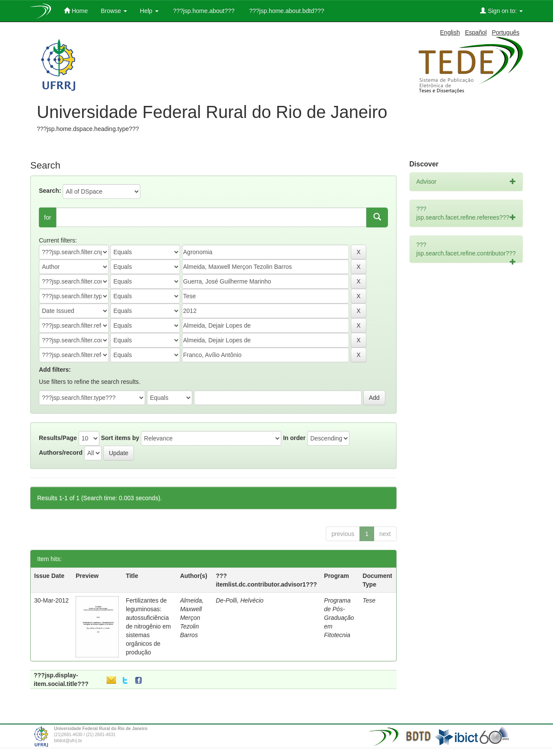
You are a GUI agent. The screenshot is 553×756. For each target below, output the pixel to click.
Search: (50, 191)
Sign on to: (501, 11)
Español (476, 32)
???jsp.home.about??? (203, 11)
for (48, 217)
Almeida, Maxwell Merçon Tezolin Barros (192, 618)
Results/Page (58, 438)
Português (505, 32)
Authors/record (61, 453)
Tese (369, 600)
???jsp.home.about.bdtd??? (286, 11)
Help (149, 11)
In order (294, 438)
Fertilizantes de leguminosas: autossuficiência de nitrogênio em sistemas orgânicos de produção (148, 626)
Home (76, 11)
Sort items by (120, 438)
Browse (114, 11)
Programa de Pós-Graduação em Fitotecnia (339, 618)
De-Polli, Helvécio (239, 600)
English (450, 32)
